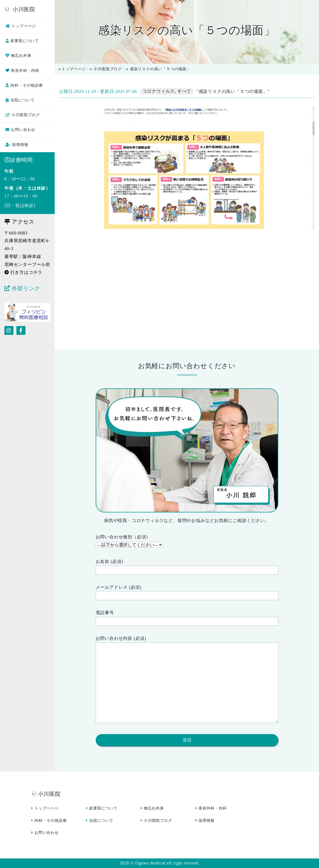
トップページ (21, 26)
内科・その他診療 (24, 85)
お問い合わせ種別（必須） (187, 542)
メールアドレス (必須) (187, 593)
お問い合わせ (20, 130)
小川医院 (20, 9)
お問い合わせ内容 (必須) (187, 681)
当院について (20, 100)
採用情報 (17, 145)
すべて (184, 91)
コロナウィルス (159, 91)
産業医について (22, 41)
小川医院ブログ (23, 115)
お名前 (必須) (187, 567)
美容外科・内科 (22, 71)
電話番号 (187, 618)
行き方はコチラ (23, 272)
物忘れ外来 (18, 56)
